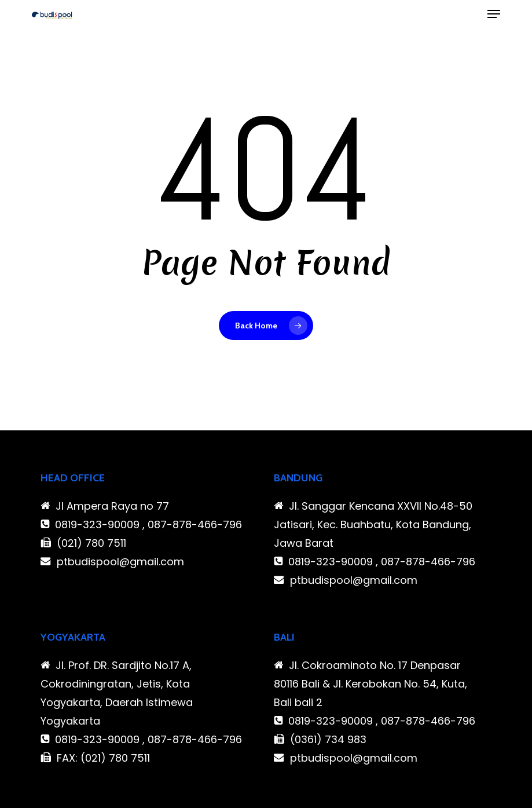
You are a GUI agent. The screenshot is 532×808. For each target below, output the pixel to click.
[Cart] (470, 14)
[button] (494, 14)
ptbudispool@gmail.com (120, 562)
